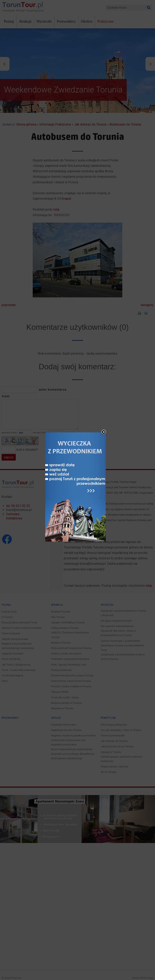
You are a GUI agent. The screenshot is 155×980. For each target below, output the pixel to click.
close (104, 432)
